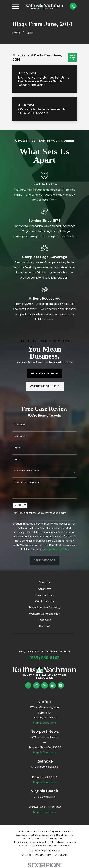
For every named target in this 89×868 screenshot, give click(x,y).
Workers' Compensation (45, 614)
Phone (18, 448)
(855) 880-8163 (44, 658)
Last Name (20, 436)
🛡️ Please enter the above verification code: (40, 513)
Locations (45, 620)
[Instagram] (36, 685)
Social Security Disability (44, 607)
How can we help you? (27, 482)
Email (17, 459)
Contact (44, 626)
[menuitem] (27, 855)
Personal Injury (44, 595)
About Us (45, 582)
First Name (20, 425)
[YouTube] (61, 685)
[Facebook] (28, 685)
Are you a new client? (26, 471)
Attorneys (45, 589)
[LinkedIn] (53, 685)
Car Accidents (45, 601)
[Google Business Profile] (44, 685)
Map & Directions (45, 723)
